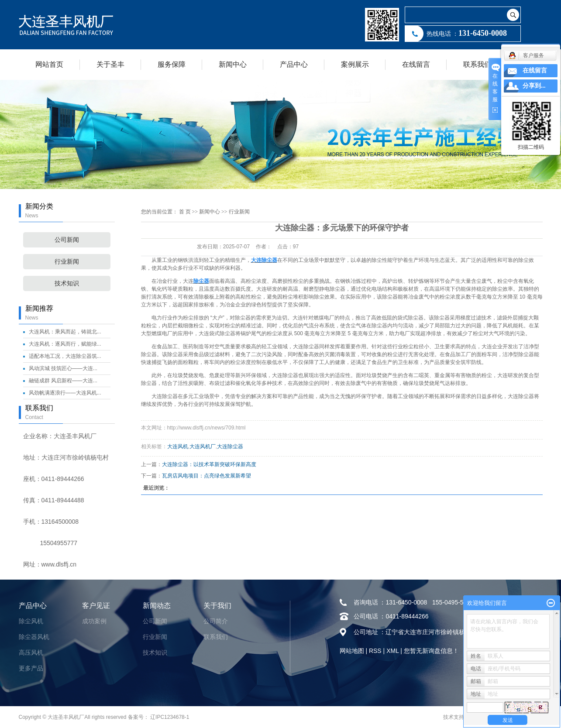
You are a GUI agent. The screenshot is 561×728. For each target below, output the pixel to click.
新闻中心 (233, 64)
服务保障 (172, 64)
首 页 (185, 212)
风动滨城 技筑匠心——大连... (63, 368)
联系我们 (477, 64)
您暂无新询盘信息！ (431, 651)
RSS (375, 651)
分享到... (534, 86)
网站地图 (352, 651)
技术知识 (67, 283)
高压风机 (31, 652)
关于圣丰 (110, 64)
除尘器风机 (34, 637)
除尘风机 (31, 621)
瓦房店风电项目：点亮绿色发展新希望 (207, 476)
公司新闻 (67, 240)
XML (392, 651)
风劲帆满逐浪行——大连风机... (65, 393)
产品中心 (294, 64)
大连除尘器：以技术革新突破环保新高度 (209, 464)
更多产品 (31, 668)
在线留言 (416, 64)
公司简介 (216, 621)
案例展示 (355, 64)
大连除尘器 (230, 446)
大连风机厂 (203, 446)
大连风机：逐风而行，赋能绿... (65, 344)
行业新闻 (67, 262)
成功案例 (94, 621)
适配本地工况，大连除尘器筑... (65, 356)
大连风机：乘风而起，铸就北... (65, 332)
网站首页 (49, 64)
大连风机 (178, 446)
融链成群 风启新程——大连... (63, 381)
